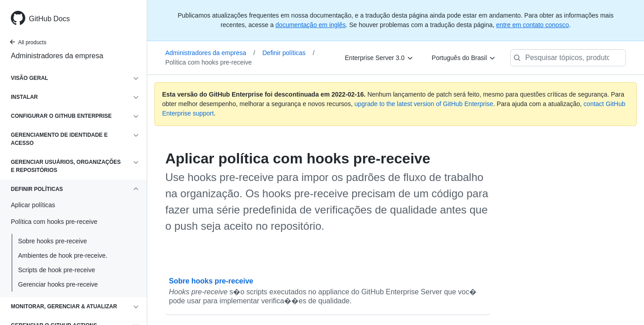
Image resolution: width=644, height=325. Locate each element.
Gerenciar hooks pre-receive (58, 284)
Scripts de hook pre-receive (56, 270)
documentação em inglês (311, 25)
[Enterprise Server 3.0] (379, 58)
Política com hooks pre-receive (208, 62)
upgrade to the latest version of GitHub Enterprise (424, 104)
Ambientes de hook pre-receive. (63, 255)
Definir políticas (289, 53)
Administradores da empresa (57, 56)
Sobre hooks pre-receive (53, 241)
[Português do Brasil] (464, 58)
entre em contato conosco (533, 25)
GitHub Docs (49, 19)
